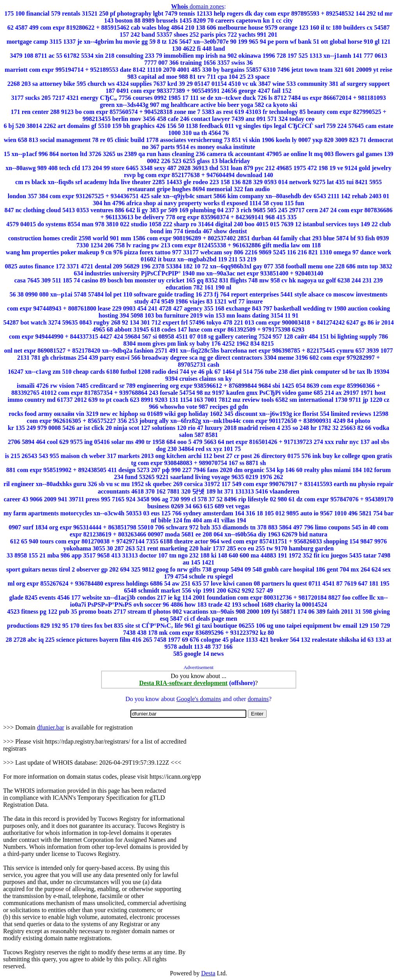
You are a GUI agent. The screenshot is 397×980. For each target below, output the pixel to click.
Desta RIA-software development (183, 683)
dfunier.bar (51, 727)
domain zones (198, 6)
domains (258, 699)
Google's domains (199, 699)
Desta (208, 973)
